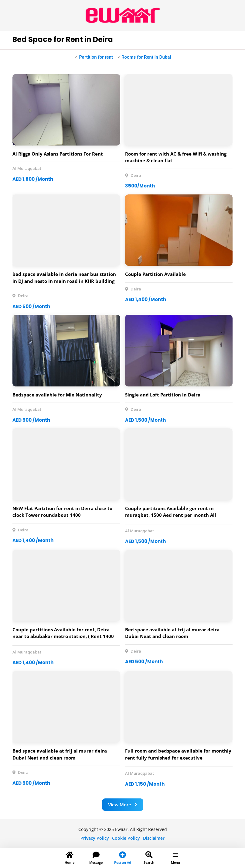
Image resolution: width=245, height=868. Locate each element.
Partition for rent (95, 57)
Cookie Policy (126, 838)
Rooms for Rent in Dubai (146, 57)
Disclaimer (154, 838)
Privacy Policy (95, 838)
